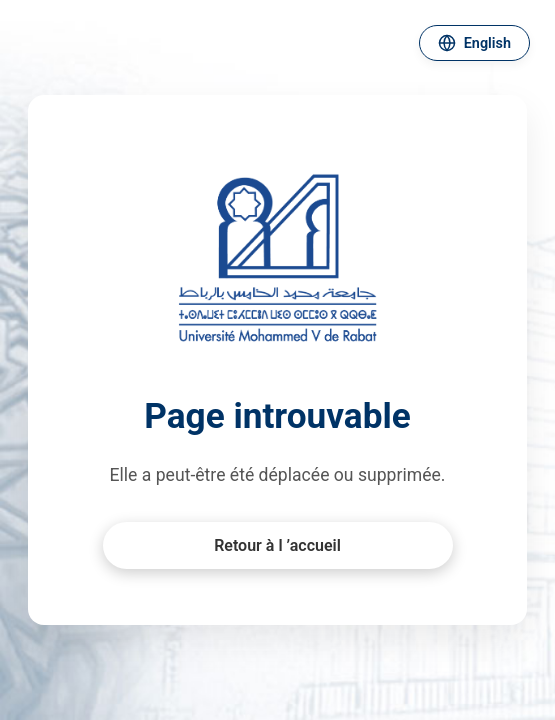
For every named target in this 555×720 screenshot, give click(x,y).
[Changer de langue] (474, 43)
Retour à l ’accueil (277, 545)
